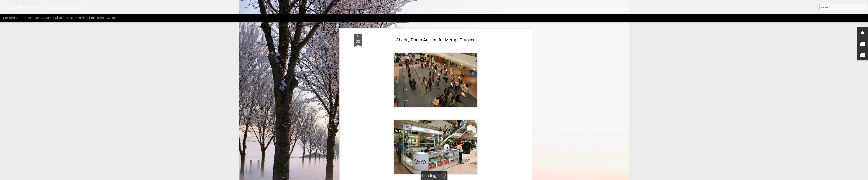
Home (27, 18)
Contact (112, 18)
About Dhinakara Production (85, 18)
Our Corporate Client (49, 18)
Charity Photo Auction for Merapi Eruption (436, 40)
